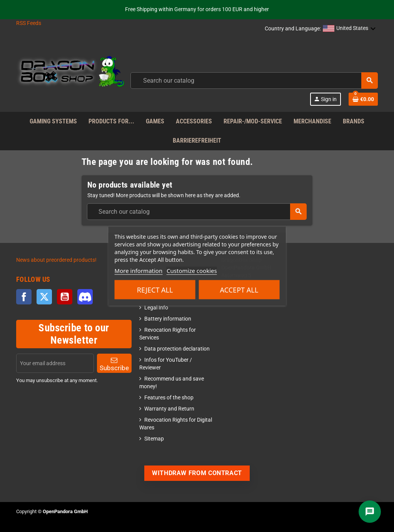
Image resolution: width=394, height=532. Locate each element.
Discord (85, 297)
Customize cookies (192, 271)
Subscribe (114, 364)
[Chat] (370, 512)
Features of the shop (169, 398)
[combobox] (254, 81)
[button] (349, 29)
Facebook (24, 297)
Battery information (168, 319)
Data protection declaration (177, 349)
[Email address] (55, 363)
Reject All (155, 290)
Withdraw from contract (197, 473)
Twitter (44, 297)
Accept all (239, 290)
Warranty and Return (169, 409)
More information (139, 271)
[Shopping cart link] (363, 99)
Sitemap (154, 439)
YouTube (65, 297)
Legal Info (156, 308)
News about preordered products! (56, 260)
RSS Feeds (29, 23)
